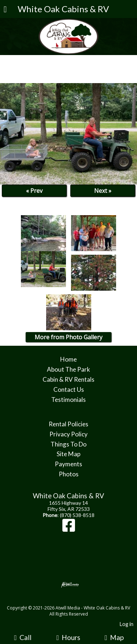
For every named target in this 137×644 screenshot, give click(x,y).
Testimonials (68, 400)
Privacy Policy (68, 434)
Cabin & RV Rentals (68, 379)
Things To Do (68, 444)
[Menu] (5, 10)
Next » (103, 191)
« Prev (34, 191)
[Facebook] (69, 529)
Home (68, 359)
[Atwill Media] (75, 600)
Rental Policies (68, 424)
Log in (127, 624)
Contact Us (69, 389)
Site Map (68, 454)
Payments (68, 464)
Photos (69, 474)
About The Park (68, 369)
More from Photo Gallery (68, 337)
